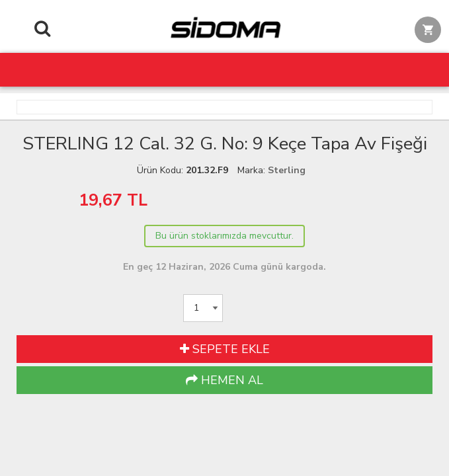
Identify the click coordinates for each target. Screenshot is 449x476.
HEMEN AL (224, 380)
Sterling (287, 170)
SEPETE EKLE (225, 349)
